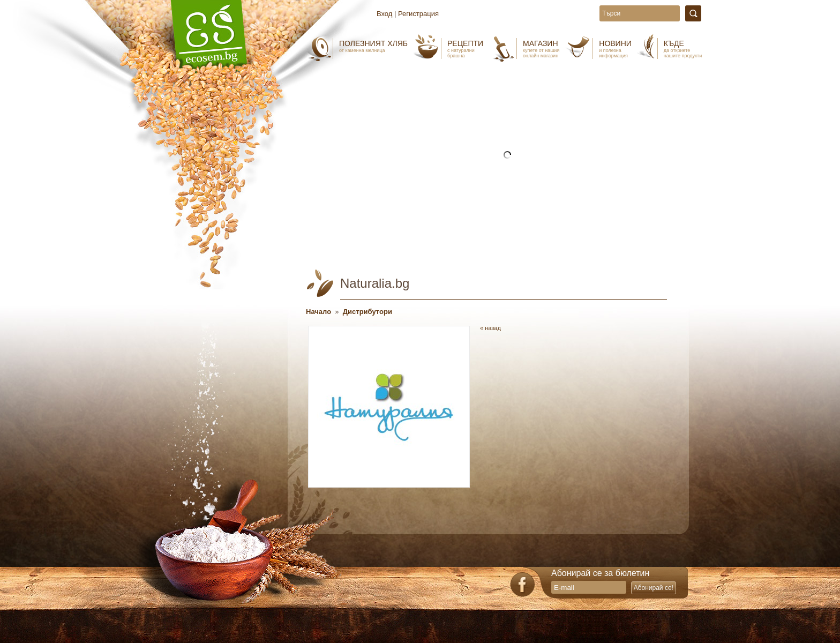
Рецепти (465, 49)
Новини (615, 49)
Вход (384, 14)
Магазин (541, 49)
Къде (683, 49)
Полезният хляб (373, 46)
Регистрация (418, 14)
